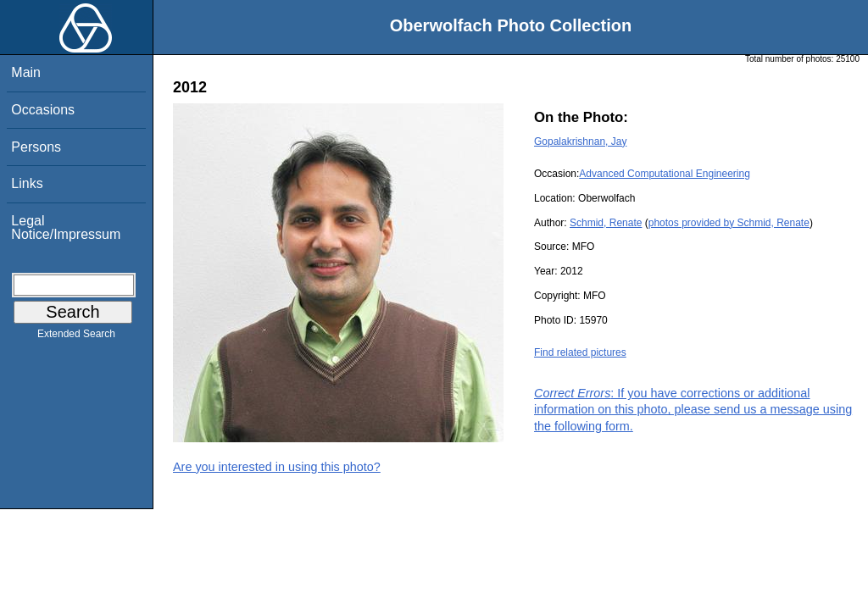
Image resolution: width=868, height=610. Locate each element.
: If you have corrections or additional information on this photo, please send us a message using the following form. (693, 409)
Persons (36, 147)
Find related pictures (580, 352)
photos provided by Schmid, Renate (729, 223)
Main (26, 72)
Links (27, 183)
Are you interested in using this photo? (277, 467)
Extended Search (76, 337)
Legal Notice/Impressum (66, 227)
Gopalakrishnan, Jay (580, 141)
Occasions (43, 110)
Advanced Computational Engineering (664, 174)
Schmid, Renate (606, 223)
